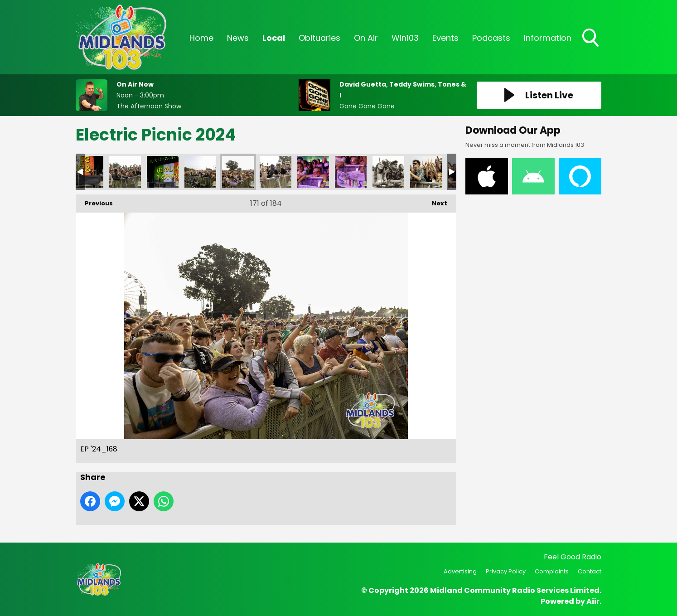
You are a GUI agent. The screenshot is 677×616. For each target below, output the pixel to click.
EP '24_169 (276, 172)
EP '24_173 (351, 172)
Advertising (460, 571)
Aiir (593, 601)
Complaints (552, 571)
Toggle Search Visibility (591, 39)
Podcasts (491, 38)
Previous (94, 201)
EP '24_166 (163, 172)
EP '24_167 (200, 172)
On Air (366, 38)
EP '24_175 (426, 172)
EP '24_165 (125, 172)
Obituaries (319, 38)
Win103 (405, 38)
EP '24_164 (87, 172)
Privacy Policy (506, 571)
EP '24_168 (238, 172)
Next (435, 201)
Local (274, 38)
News (238, 38)
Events (445, 38)
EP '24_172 (313, 172)
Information (548, 38)
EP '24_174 (388, 172)
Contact (590, 571)
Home (201, 38)
